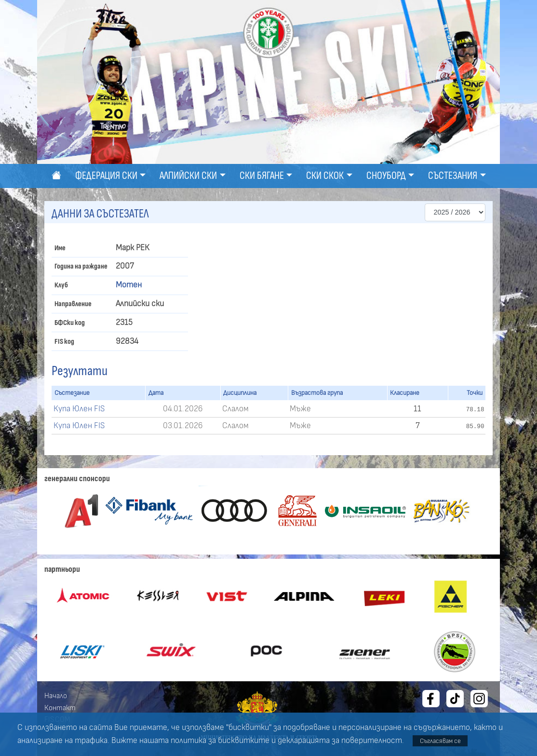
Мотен (129, 285)
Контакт (60, 708)
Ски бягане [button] (262, 176)
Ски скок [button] (325, 176)
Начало (56, 696)
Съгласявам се (440, 741)
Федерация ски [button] (106, 176)
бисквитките (244, 741)
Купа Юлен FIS (79, 409)
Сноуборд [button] (386, 176)
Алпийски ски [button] (188, 176)
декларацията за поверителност (340, 741)
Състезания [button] (453, 176)
